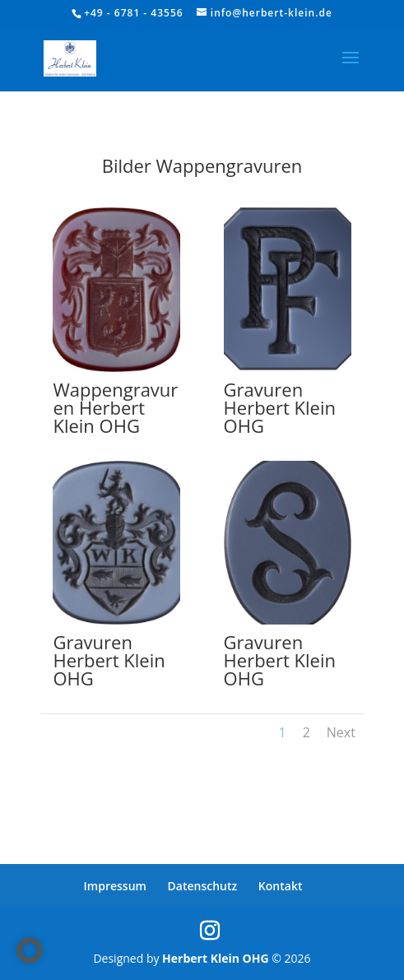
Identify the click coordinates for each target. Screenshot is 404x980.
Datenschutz (203, 886)
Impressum (115, 886)
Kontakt (281, 886)
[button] (30, 950)
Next (341, 732)
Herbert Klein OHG (216, 958)
